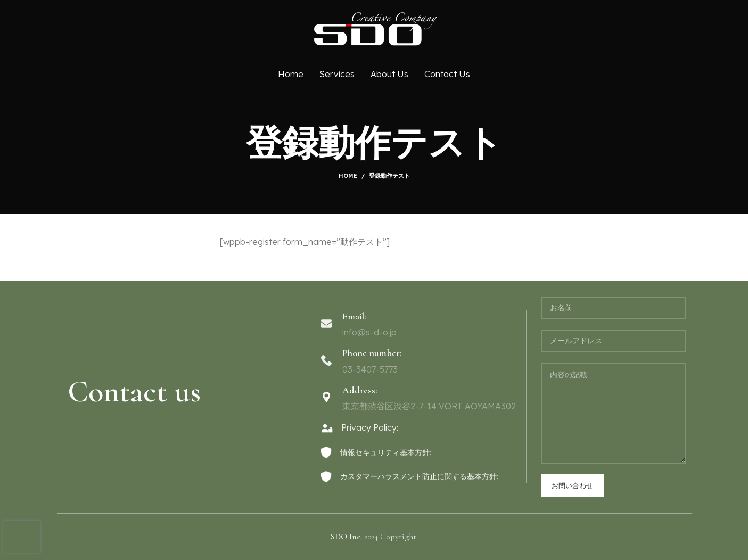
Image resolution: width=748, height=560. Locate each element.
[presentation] (22, 537)
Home (348, 176)
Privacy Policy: (360, 427)
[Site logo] (374, 28)
